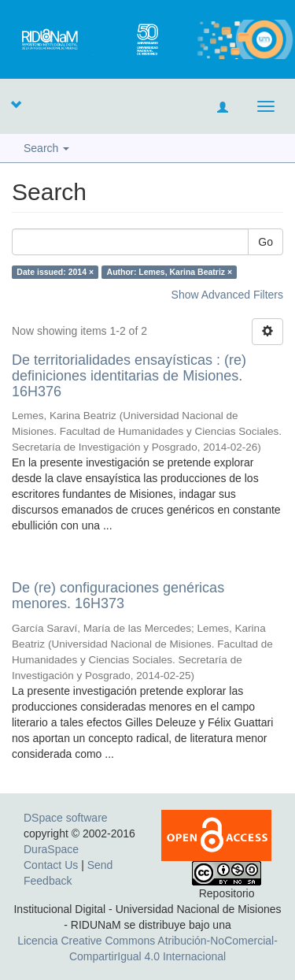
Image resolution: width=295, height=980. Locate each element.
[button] (16, 104)
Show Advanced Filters (227, 295)
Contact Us (51, 865)
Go (265, 242)
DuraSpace (51, 849)
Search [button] (46, 148)
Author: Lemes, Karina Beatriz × (170, 272)
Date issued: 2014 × (55, 272)
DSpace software (66, 818)
